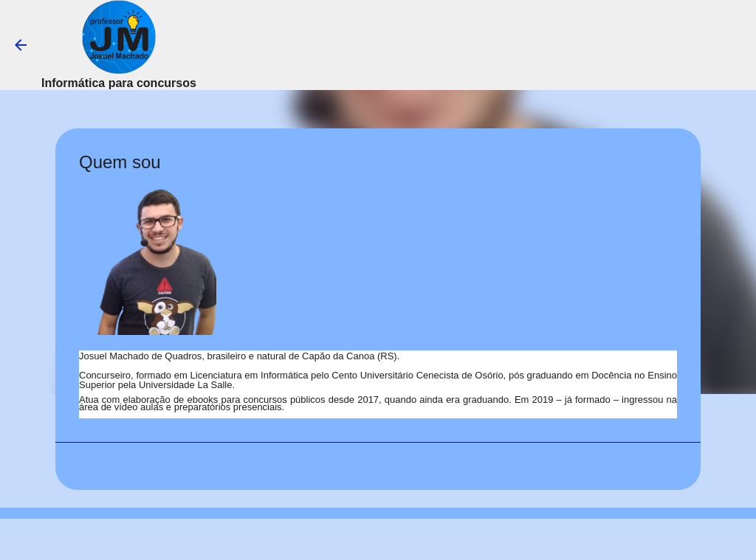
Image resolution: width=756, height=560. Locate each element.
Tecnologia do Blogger (378, 539)
